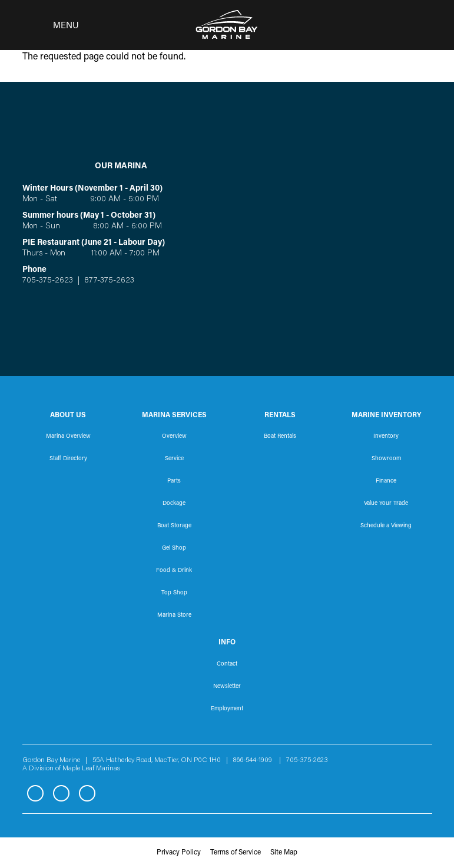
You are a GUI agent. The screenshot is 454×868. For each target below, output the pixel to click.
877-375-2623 (108, 281)
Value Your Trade (386, 504)
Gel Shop (174, 548)
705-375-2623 (48, 281)
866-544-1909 (255, 760)
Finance (386, 481)
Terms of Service (236, 853)
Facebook (35, 793)
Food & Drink (174, 571)
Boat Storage (174, 526)
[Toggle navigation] (47, 25)
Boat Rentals (280, 437)
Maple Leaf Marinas (91, 769)
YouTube (87, 793)
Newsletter (227, 687)
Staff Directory (68, 459)
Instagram (61, 793)
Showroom (386, 459)
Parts (174, 481)
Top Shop (174, 593)
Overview (174, 437)
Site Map (284, 853)
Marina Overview (68, 437)
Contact (227, 664)
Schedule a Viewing (386, 526)
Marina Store (174, 616)
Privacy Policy (179, 853)
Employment (227, 709)
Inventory (386, 437)
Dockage (174, 504)
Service (174, 459)
